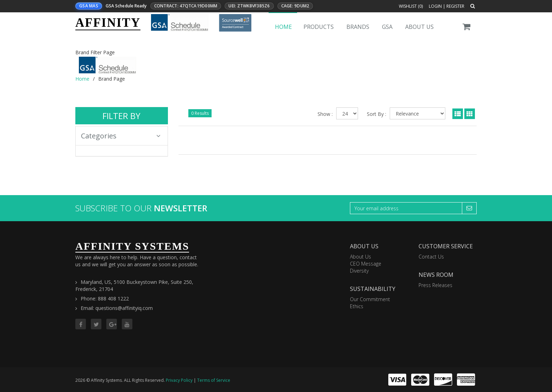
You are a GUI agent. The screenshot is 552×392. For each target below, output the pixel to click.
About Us (419, 27)
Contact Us (431, 257)
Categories (121, 136)
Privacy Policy (179, 380)
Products (319, 27)
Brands (358, 27)
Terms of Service (214, 380)
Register (455, 6)
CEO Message (366, 264)
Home (283, 27)
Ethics (357, 306)
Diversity (359, 271)
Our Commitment (370, 299)
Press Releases (435, 285)
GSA (387, 27)
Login (435, 6)
